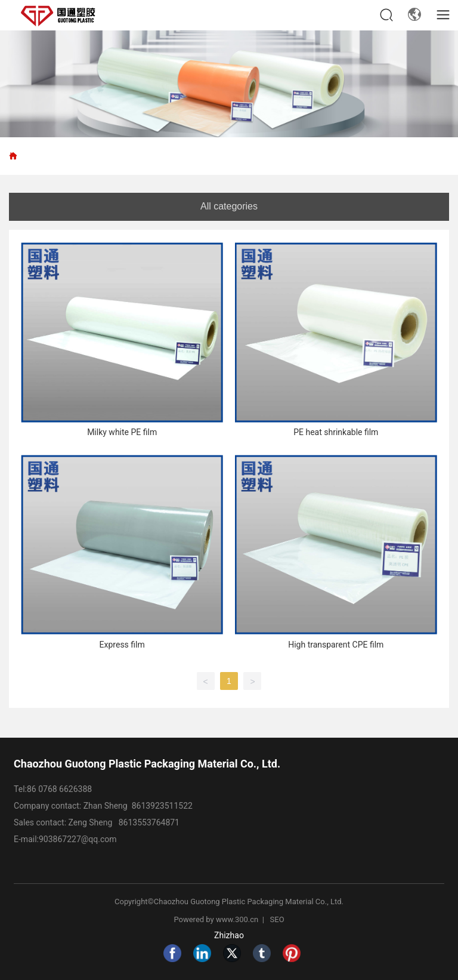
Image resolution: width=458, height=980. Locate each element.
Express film (122, 645)
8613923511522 (162, 806)
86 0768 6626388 (59, 789)
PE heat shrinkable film (336, 432)
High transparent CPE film (336, 645)
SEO (277, 919)
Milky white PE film (122, 432)
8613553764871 (149, 822)
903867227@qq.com (79, 839)
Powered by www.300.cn (217, 919)
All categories (229, 206)
